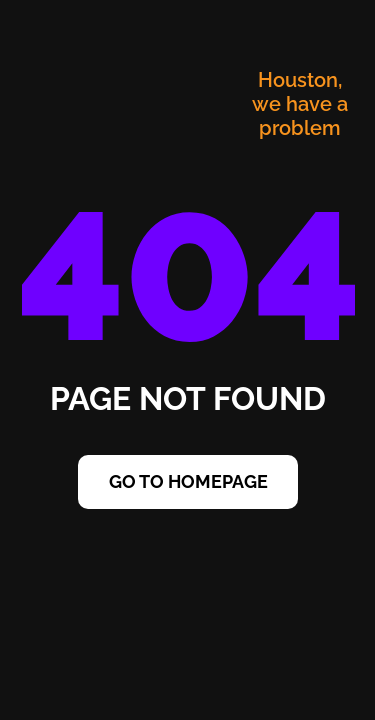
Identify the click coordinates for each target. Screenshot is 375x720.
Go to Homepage (188, 481)
